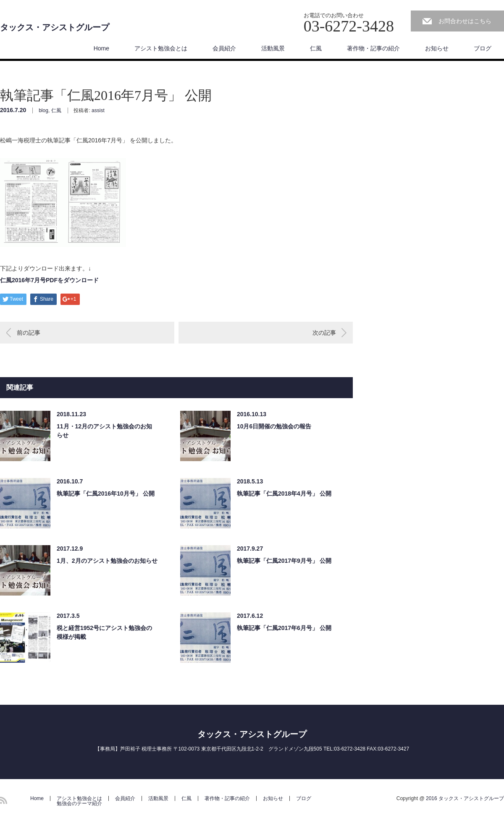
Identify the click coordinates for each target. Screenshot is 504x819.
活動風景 (273, 48)
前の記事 (29, 333)
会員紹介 (224, 48)
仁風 (316, 48)
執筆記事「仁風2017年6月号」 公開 (284, 628)
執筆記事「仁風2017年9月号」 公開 (284, 561)
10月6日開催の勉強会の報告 (274, 426)
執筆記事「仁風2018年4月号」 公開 (284, 493)
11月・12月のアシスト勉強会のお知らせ (104, 431)
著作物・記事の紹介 (373, 48)
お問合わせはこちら (465, 21)
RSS (4, 800)
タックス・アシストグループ (55, 27)
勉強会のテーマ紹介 (79, 803)
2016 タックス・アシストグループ (465, 798)
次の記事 (324, 333)
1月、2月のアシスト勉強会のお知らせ (107, 561)
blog (43, 110)
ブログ (483, 48)
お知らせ (437, 48)
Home (101, 48)
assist (98, 110)
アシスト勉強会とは (161, 48)
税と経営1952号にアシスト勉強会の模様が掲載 (104, 632)
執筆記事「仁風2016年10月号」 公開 (106, 493)
